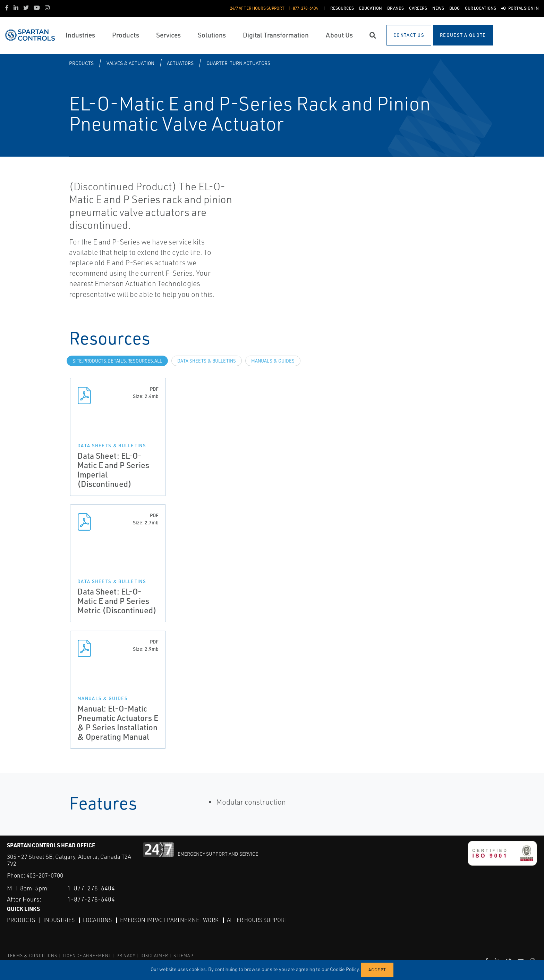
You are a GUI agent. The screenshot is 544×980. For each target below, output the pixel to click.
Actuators (180, 63)
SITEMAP (183, 956)
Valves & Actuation (130, 63)
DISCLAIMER (154, 956)
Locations (97, 920)
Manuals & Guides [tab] (273, 361)
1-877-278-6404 (91, 888)
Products (81, 63)
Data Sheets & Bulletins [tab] (207, 361)
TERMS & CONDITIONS (32, 956)
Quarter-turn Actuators (238, 63)
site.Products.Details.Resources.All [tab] (117, 361)
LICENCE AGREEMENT (87, 956)
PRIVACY (126, 956)
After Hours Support (257, 920)
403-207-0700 (45, 875)
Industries (59, 920)
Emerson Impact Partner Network (169, 920)
